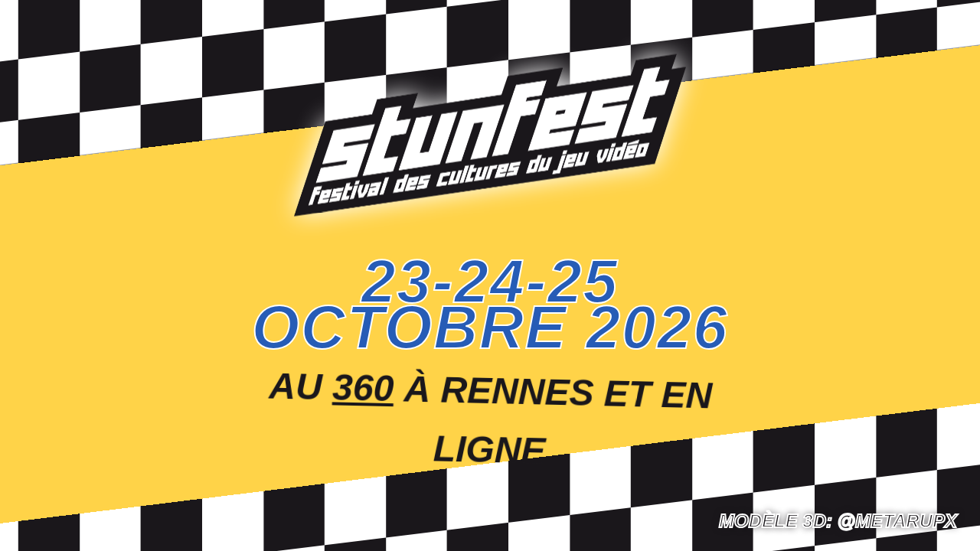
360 (364, 386)
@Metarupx (897, 521)
